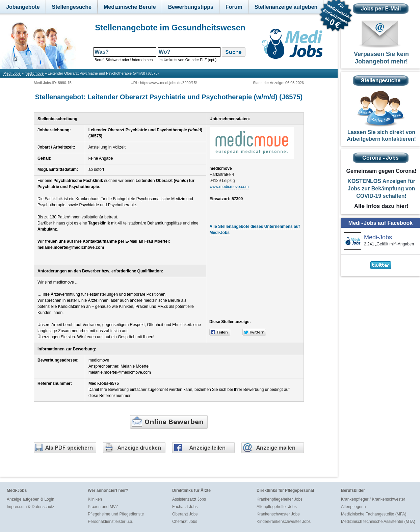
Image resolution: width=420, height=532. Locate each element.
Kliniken (95, 499)
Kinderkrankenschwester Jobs (284, 522)
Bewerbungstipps (191, 7)
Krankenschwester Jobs (278, 514)
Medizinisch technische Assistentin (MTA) (378, 522)
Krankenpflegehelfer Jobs (280, 499)
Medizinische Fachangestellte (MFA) (374, 514)
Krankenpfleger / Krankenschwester (373, 499)
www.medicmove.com (229, 187)
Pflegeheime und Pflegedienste (116, 514)
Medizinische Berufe (130, 7)
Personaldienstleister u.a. (111, 522)
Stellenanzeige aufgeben (286, 7)
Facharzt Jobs (185, 507)
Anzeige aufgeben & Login (31, 499)
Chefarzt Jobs (185, 522)
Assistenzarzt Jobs (189, 499)
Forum (234, 7)
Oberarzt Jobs (185, 514)
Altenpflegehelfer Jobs (277, 507)
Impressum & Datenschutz (31, 507)
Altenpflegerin (353, 507)
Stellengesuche (72, 7)
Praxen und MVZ (103, 507)
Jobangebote (23, 7)
